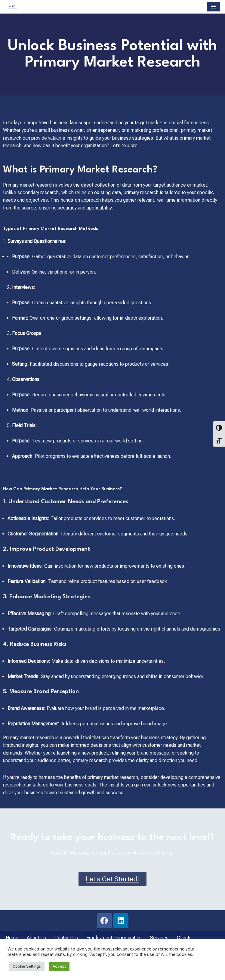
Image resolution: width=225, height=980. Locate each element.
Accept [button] (59, 966)
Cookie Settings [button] (27, 966)
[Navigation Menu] (213, 7)
